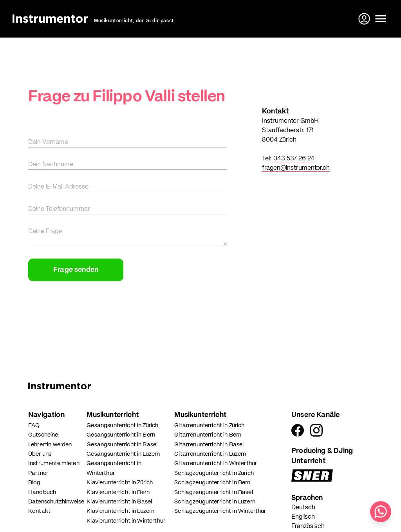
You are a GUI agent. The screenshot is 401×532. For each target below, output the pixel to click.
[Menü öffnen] (381, 19)
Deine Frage (45, 232)
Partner (38, 473)
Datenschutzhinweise (56, 502)
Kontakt (39, 511)
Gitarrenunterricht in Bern (208, 435)
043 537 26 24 (294, 159)
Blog (34, 483)
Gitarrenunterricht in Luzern (210, 454)
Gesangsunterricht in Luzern (123, 454)
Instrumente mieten (54, 463)
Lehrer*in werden (50, 445)
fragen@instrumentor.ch (296, 168)
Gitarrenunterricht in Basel (209, 445)
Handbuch (42, 492)
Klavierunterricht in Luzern (120, 511)
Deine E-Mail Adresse (58, 187)
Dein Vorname (48, 142)
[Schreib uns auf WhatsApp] (381, 512)
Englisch (303, 517)
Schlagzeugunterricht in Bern (212, 483)
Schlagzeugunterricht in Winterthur (220, 511)
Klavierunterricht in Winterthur (126, 521)
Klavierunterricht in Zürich (120, 483)
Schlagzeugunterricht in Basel (213, 492)
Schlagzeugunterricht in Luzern (215, 502)
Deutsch (303, 508)
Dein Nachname (51, 165)
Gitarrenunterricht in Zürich (209, 425)
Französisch (308, 527)
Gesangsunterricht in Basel (122, 445)
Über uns (40, 454)
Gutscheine (43, 435)
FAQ (34, 425)
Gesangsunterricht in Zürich (122, 425)
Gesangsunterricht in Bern (121, 435)
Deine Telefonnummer (59, 209)
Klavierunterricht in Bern (118, 492)
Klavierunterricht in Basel (119, 502)
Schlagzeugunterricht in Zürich (214, 473)
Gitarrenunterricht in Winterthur (216, 463)
